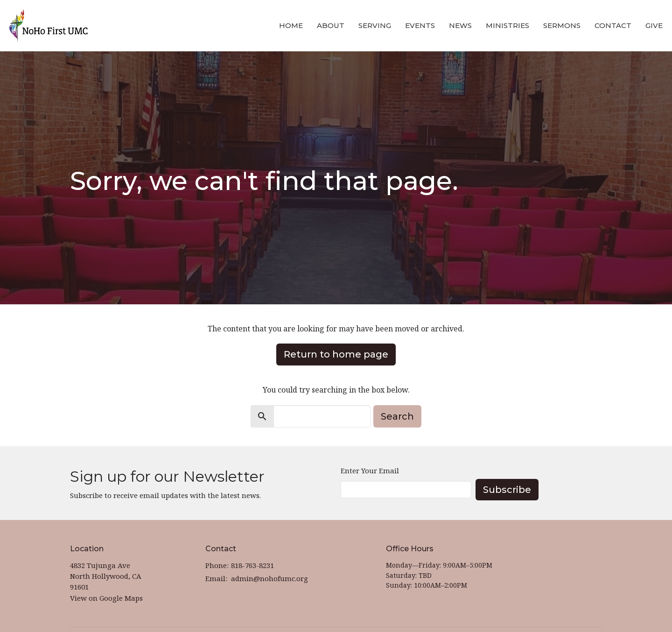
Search (397, 416)
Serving (375, 25)
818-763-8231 (252, 565)
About (331, 25)
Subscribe (507, 490)
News (460, 25)
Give (654, 25)
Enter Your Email (370, 470)
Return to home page (336, 354)
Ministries (507, 25)
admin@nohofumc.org (269, 578)
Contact (613, 25)
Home (291, 25)
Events (420, 25)
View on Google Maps (106, 598)
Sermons (562, 25)
